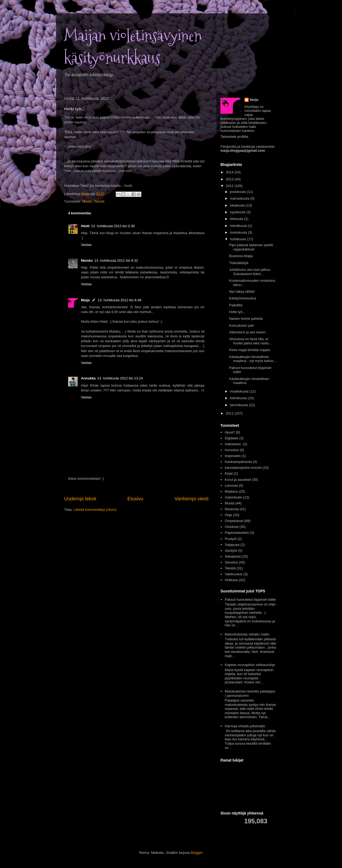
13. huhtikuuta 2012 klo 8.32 (116, 260)
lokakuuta (238, 205)
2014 (230, 172)
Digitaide (232, 438)
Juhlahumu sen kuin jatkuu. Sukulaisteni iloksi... (250, 272)
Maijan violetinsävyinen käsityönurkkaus (133, 47)
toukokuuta (239, 232)
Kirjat (229, 473)
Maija (85, 300)
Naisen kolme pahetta (246, 319)
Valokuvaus (234, 574)
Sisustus (231, 562)
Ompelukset (234, 521)
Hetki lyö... (237, 312)
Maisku (87, 260)
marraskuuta (240, 198)
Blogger (196, 853)
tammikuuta (240, 405)
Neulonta (232, 509)
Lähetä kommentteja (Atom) (95, 510)
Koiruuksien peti (241, 326)
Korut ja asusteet (238, 480)
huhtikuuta (239, 239)
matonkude (233, 497)
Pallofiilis (236, 305)
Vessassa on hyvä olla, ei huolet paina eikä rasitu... (250, 341)
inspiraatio (233, 456)
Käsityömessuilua (242, 298)
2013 (230, 179)
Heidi (85, 226)
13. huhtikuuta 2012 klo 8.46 (120, 300)
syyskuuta (238, 212)
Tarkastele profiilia (234, 137)
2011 (230, 413)
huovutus (232, 450)
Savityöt (231, 551)
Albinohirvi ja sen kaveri (247, 332)
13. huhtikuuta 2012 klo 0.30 (113, 226)
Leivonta (231, 486)
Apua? (230, 432)
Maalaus (231, 491)
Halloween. (233, 444)
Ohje (228, 515)
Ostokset (232, 527)
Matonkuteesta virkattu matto (247, 634)
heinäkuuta (239, 226)
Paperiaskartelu (237, 533)
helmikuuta (239, 398)
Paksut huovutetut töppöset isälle (250, 599)
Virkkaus (231, 580)
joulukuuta (238, 192)
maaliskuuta (240, 391)
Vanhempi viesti (191, 499)
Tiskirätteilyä (239, 263)
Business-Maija (241, 256)
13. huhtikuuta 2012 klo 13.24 (120, 378)
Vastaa (86, 245)
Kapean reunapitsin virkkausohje (250, 665)
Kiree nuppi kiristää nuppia (249, 350)
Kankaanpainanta (238, 462)
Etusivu (135, 499)
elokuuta (237, 219)
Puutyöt (231, 539)
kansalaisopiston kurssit (243, 468)
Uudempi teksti (80, 499)
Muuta (87, 201)
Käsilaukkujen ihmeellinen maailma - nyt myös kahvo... (253, 359)
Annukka (88, 378)
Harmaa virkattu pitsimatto (245, 726)
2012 (230, 186)
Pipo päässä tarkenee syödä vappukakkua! (251, 247)
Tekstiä (99, 201)
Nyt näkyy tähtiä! (242, 292)
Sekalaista (233, 556)
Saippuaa (232, 545)
